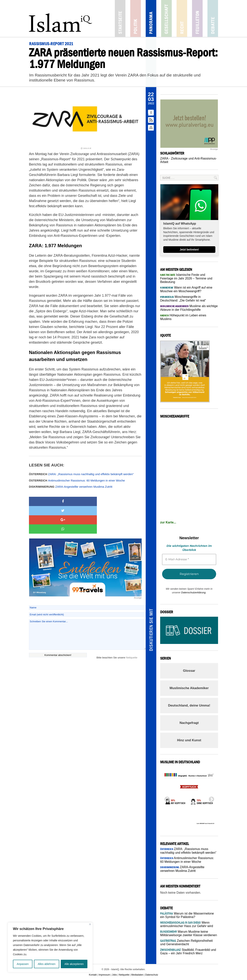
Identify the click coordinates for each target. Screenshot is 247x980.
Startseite (120, 18)
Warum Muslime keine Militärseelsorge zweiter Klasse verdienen (189, 933)
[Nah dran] (90, 924)
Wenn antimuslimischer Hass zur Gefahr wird (187, 924)
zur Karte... (168, 522)
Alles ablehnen (47, 964)
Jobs (114, 975)
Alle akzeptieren (74, 964)
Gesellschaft (166, 18)
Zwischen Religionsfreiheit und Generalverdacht (186, 942)
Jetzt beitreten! (189, 250)
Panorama (151, 18)
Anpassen (23, 964)
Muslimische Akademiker (189, 688)
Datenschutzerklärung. (194, 592)
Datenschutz (152, 975)
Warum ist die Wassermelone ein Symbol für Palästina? (187, 915)
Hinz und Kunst (189, 740)
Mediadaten (137, 975)
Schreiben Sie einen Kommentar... (87, 607)
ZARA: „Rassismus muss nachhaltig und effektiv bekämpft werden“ (81, 474)
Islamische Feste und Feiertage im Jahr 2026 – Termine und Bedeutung (186, 278)
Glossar (189, 671)
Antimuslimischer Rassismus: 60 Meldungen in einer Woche (77, 480)
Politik (136, 18)
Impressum (104, 975)
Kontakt (93, 975)
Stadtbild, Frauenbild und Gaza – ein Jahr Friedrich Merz (188, 952)
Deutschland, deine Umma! (189, 705)
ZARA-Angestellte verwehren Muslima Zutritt (71, 487)
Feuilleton (197, 18)
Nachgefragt (189, 723)
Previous (166, 798)
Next (210, 798)
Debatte (213, 18)
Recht (182, 18)
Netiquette (132, 630)
